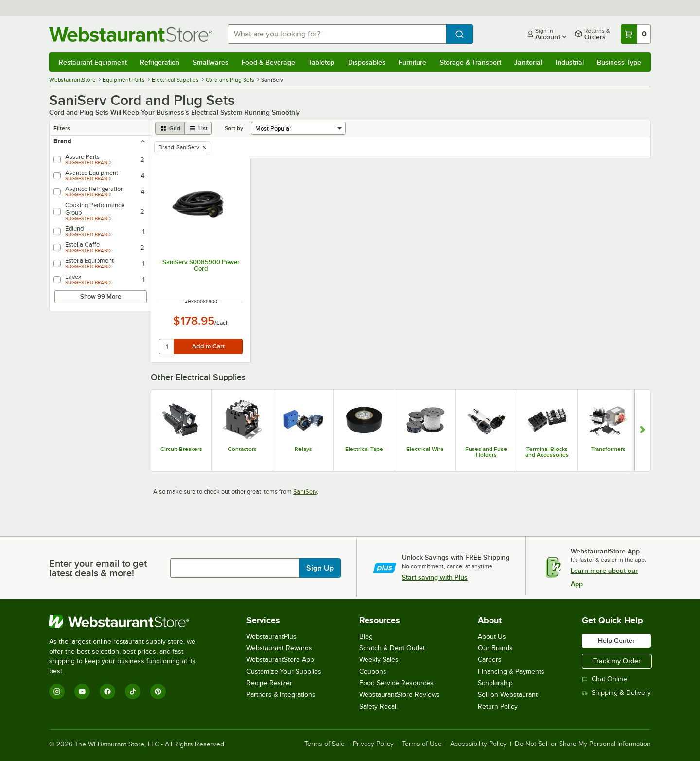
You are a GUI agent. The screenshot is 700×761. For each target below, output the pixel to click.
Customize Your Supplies (284, 671)
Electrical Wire (425, 449)
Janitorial (528, 62)
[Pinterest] (158, 692)
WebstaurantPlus (271, 636)
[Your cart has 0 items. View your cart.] (636, 34)
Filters (62, 128)
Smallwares (211, 62)
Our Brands (495, 648)
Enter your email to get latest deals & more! (98, 568)
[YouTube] (82, 692)
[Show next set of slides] (642, 431)
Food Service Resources (396, 683)
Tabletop (321, 62)
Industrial (570, 62)
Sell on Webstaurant (508, 695)
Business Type (619, 62)
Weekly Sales (379, 660)
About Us (492, 636)
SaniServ (305, 492)
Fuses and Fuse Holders (486, 452)
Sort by (234, 128)
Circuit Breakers (181, 449)
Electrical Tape (364, 449)
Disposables (367, 62)
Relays (303, 449)
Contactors (242, 449)
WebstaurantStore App (280, 660)
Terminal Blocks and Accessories (547, 452)
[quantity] (167, 346)
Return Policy (498, 706)
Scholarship (495, 683)
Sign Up (320, 568)
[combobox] (337, 34)
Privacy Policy (373, 744)
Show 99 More (101, 297)
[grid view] (170, 128)
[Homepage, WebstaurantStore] (131, 34)
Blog (366, 636)
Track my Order (617, 661)
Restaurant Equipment (93, 62)
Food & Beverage (268, 62)
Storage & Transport (471, 62)
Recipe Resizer (269, 683)
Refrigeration (160, 62)
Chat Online (604, 679)
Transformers (608, 449)
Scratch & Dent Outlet (392, 648)
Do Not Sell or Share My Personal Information (583, 744)
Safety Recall (378, 706)
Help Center (616, 640)
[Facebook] (107, 692)
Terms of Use (422, 744)
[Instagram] (57, 692)
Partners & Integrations (281, 695)
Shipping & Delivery (616, 693)
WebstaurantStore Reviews (400, 695)
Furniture (412, 62)
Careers (490, 660)
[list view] (198, 128)
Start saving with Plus (435, 577)
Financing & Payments (511, 671)
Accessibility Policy (478, 744)
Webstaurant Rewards (279, 648)
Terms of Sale (324, 744)
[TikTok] (133, 692)
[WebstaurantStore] (129, 622)
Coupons (373, 671)
